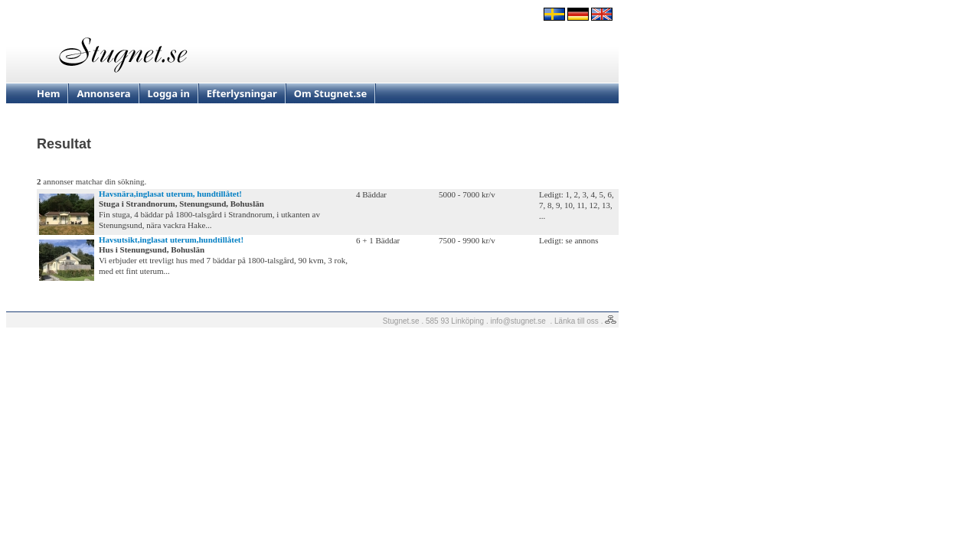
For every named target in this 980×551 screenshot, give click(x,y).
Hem (48, 93)
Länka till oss (577, 321)
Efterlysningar (242, 93)
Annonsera (103, 93)
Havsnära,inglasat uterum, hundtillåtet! (170, 194)
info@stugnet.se (518, 321)
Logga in (169, 93)
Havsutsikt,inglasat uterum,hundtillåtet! (171, 240)
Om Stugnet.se (331, 93)
